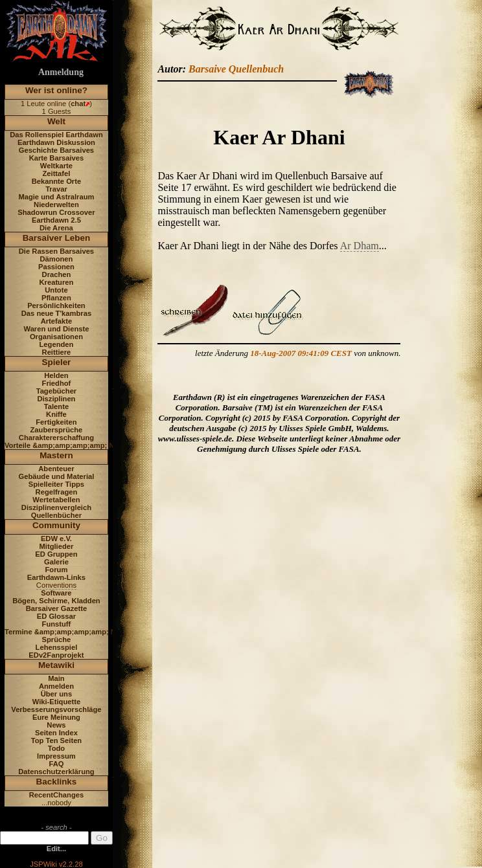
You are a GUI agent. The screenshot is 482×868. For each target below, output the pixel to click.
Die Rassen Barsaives (56, 251)
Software (56, 593)
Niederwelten (56, 205)
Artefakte (57, 321)
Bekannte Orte (56, 181)
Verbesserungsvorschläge (56, 709)
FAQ (56, 764)
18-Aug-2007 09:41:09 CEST (301, 353)
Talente (56, 406)
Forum (57, 570)
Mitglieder (57, 546)
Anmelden (56, 686)
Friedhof (57, 383)
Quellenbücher (56, 515)
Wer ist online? (56, 90)
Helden (56, 375)
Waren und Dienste (56, 329)
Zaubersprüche (57, 430)
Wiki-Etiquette (56, 702)
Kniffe (56, 414)
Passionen (56, 267)
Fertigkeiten (56, 422)
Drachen (57, 274)
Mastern (56, 455)
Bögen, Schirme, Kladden (56, 601)
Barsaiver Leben (57, 238)
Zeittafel (56, 173)
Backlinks (57, 782)
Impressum (56, 756)
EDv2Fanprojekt (56, 655)
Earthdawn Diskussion (56, 142)
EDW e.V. (56, 539)
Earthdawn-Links (56, 577)
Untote (56, 290)
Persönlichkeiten (56, 306)
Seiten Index (56, 733)
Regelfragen (57, 492)
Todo (57, 748)
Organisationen (56, 337)
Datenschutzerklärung (56, 772)
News (56, 725)
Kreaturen (57, 282)
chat (78, 104)
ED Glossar (56, 616)
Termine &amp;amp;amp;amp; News (67, 632)
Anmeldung (61, 72)
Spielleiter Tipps (56, 484)
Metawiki (56, 665)
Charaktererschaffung (56, 438)
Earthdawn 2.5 (56, 220)
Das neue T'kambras (56, 313)
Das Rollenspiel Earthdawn (56, 135)
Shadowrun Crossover (56, 212)
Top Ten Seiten (57, 740)
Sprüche (57, 640)
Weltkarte (56, 166)
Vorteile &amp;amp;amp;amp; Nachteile (73, 445)
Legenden (57, 344)
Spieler (57, 362)
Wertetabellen (56, 500)
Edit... (56, 849)
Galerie (56, 562)
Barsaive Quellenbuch (236, 69)
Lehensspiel (57, 647)
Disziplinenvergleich (56, 507)
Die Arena (56, 228)
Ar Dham (360, 246)
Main (56, 678)
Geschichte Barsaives (56, 150)
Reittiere (57, 352)
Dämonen (56, 259)
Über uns (57, 694)
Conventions (56, 585)
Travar (56, 189)
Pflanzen (56, 298)
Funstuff (57, 624)
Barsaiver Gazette (57, 608)
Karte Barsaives (57, 158)
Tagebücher (57, 391)
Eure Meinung (56, 717)
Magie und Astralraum (56, 197)
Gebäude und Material (57, 476)
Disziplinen (56, 399)
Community (56, 525)
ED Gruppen (56, 554)
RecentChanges (57, 795)
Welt (56, 121)
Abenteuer (56, 469)
